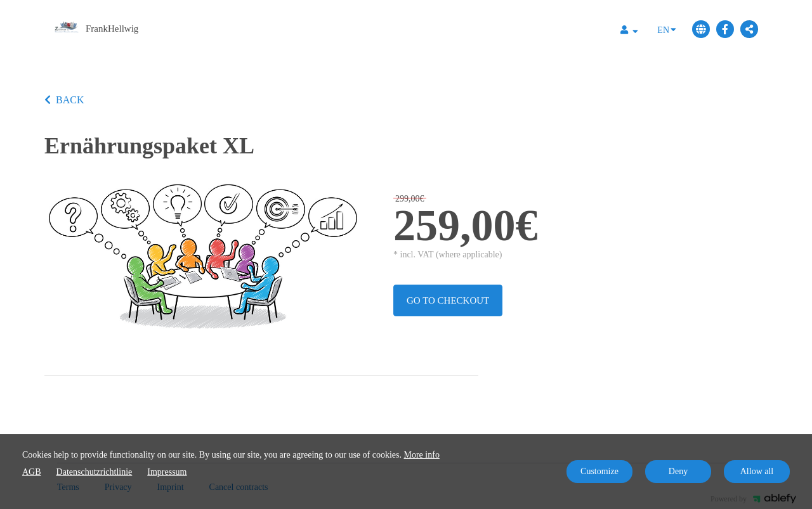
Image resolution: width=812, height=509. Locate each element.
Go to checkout (448, 300)
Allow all (757, 471)
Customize (599, 471)
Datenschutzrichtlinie (95, 472)
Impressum (167, 472)
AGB (32, 472)
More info (422, 455)
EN (667, 29)
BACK (64, 100)
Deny (678, 471)
